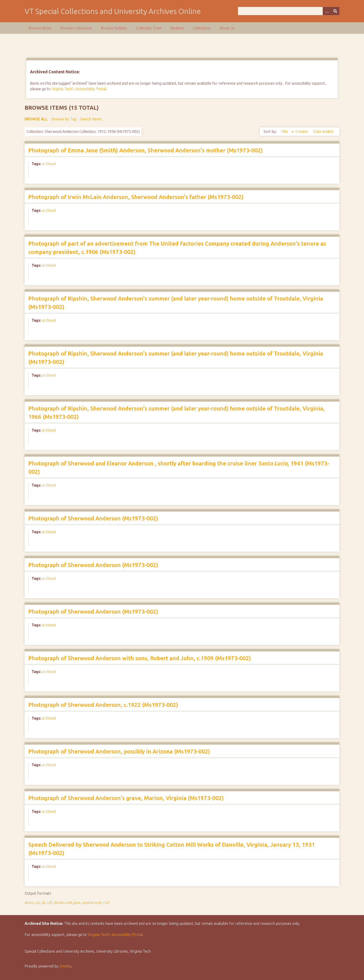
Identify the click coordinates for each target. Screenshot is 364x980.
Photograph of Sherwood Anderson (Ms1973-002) (93, 518)
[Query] (289, 11)
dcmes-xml (63, 903)
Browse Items (40, 28)
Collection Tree (149, 28)
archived (49, 164)
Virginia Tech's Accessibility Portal (79, 89)
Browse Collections (76, 28)
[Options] (327, 11)
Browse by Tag (64, 119)
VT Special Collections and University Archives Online (113, 11)
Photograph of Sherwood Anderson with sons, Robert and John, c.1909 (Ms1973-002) (140, 658)
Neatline (177, 28)
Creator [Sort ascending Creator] (302, 131)
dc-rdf (47, 903)
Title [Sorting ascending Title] (285, 131)
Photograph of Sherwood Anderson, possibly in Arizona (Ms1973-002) (119, 751)
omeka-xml (92, 903)
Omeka (65, 966)
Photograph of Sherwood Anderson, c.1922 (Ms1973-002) (103, 705)
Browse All (36, 119)
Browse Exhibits (114, 28)
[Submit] (335, 11)
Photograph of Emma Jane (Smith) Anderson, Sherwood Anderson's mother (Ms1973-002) (146, 150)
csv (38, 903)
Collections (202, 28)
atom (29, 903)
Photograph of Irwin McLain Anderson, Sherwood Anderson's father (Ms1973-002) (136, 197)
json (77, 903)
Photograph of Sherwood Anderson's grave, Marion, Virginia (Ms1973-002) (126, 798)
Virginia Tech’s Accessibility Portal (115, 935)
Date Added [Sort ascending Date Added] (323, 131)
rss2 (106, 903)
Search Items (91, 119)
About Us (227, 28)
